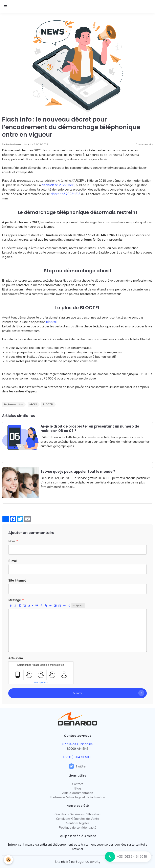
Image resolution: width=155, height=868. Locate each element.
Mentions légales (78, 823)
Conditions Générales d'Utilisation (77, 814)
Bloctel (51, 322)
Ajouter (78, 693)
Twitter (78, 766)
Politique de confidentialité (77, 828)
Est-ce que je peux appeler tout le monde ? (78, 472)
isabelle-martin (16, 144)
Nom (12, 541)
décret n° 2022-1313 (65, 194)
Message (15, 600)
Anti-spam (16, 658)
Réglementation (13, 405)
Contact (78, 784)
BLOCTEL (48, 405)
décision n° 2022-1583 (58, 185)
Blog (78, 788)
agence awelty (89, 862)
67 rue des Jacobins (77, 744)
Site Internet (17, 580)
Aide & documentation (78, 793)
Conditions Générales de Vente (78, 819)
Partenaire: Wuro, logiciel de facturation (78, 797)
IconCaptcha (40, 682)
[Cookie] (9, 860)
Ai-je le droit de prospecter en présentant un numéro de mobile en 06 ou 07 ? (90, 429)
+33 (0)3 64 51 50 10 (132, 857)
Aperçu (78, 606)
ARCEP (33, 405)
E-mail (13, 561)
